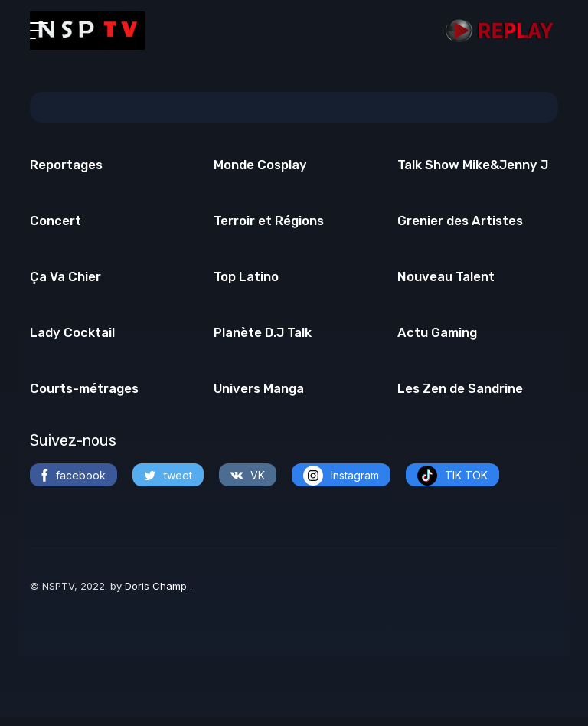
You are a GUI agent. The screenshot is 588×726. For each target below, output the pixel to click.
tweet (168, 484)
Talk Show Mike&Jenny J (475, 166)
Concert (56, 224)
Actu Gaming (438, 340)
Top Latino (247, 282)
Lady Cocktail (72, 340)
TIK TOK (452, 485)
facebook (73, 485)
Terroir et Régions (270, 224)
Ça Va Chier (66, 282)
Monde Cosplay (261, 166)
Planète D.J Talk (264, 340)
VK (248, 484)
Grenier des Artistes (461, 224)
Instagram (341, 485)
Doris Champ (157, 596)
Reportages (67, 166)
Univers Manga (260, 397)
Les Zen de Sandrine (461, 397)
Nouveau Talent (446, 282)
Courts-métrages (86, 397)
